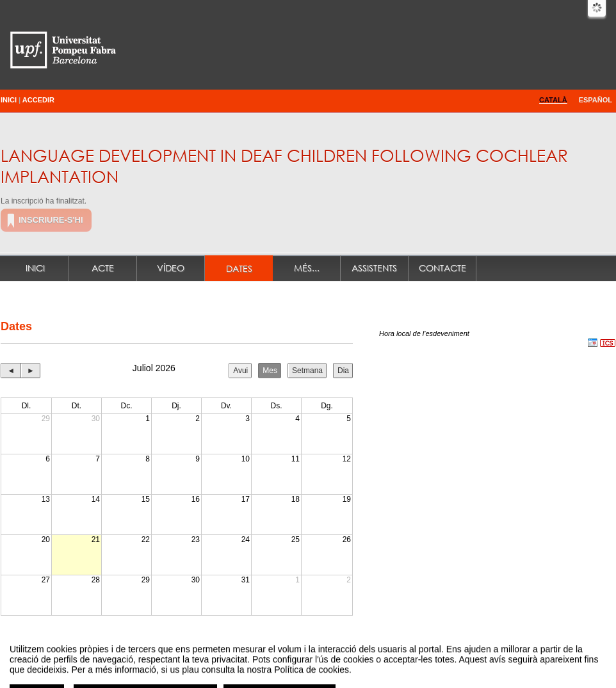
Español (596, 100)
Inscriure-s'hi (51, 220)
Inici (9, 100)
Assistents (374, 268)
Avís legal (175, 665)
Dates (239, 268)
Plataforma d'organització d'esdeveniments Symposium (313, 665)
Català (553, 100)
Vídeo (171, 268)
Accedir (38, 100)
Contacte (442, 268)
